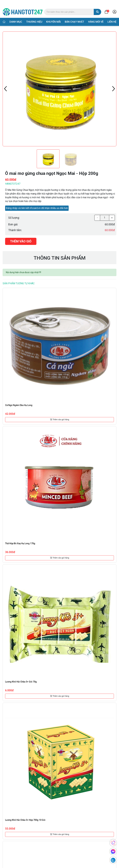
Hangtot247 (13, 184)
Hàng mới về (96, 16)
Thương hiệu (34, 16)
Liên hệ (112, 16)
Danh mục (16, 16)
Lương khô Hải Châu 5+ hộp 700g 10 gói (25, 820)
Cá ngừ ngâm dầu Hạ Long (19, 405)
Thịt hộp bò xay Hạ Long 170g (20, 543)
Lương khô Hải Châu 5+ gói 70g (21, 682)
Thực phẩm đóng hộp (42, 23)
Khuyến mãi (53, 16)
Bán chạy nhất (74, 16)
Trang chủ (10, 23)
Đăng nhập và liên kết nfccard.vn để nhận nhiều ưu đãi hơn (37, 208)
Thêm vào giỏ (21, 241)
